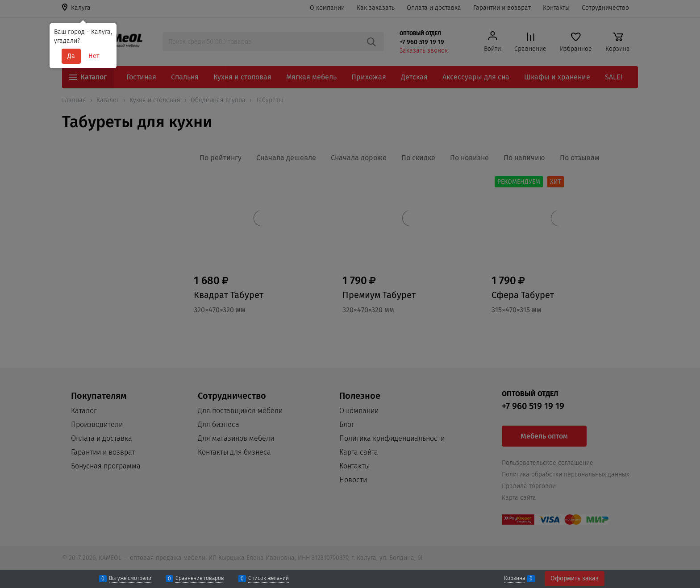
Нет (94, 56)
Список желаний (269, 579)
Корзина (515, 579)
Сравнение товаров (200, 579)
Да (71, 56)
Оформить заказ (575, 578)
